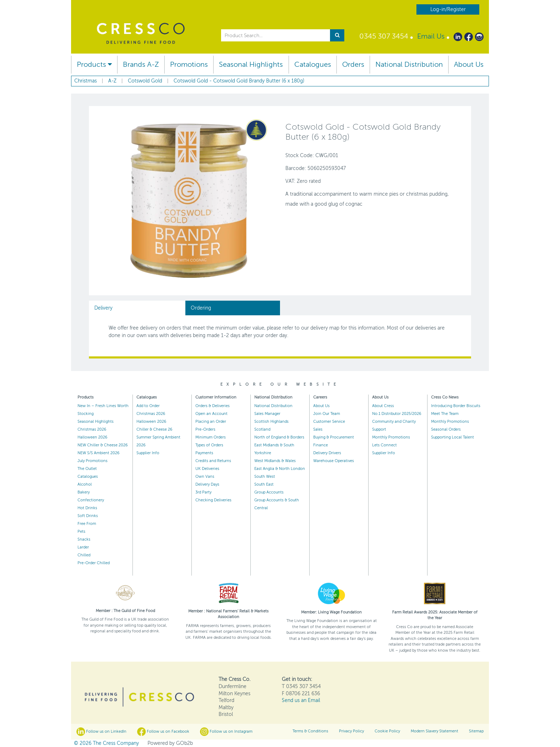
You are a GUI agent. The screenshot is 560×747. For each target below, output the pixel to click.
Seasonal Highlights (251, 64)
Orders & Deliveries (212, 406)
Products (94, 64)
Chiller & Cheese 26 (154, 429)
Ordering (201, 308)
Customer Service (329, 422)
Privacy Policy (351, 731)
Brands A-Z (141, 64)
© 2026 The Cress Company (106, 743)
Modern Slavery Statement (434, 731)
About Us (469, 64)
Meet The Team (445, 414)
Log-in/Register (448, 9)
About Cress (383, 406)
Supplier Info (148, 453)
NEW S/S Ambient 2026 (99, 453)
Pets (81, 532)
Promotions (189, 64)
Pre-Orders (205, 429)
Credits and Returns (213, 461)
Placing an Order (211, 422)
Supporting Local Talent (452, 437)
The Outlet (87, 469)
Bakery (84, 492)
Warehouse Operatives (334, 461)
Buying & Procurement (334, 437)
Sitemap (476, 731)
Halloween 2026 (92, 437)
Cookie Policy (387, 731)
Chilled (84, 555)
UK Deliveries (207, 469)
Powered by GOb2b (170, 743)
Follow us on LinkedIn (101, 732)
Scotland (262, 429)
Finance (321, 445)
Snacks (84, 539)
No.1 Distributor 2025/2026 (397, 414)
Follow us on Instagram (226, 732)
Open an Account (211, 414)
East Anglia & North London (280, 469)
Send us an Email (301, 700)
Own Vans (205, 477)
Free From (87, 524)
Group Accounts (269, 492)
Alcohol (85, 484)
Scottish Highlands (271, 422)
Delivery (103, 308)
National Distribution (409, 64)
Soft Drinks (88, 516)
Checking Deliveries (213, 500)
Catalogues (313, 64)
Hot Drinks (87, 508)
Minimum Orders (211, 437)
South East (264, 484)
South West (265, 477)
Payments (204, 453)
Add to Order (148, 406)
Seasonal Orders (446, 429)
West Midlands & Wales (275, 461)
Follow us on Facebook (163, 732)
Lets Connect (384, 445)
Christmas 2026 (92, 429)
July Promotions (92, 461)
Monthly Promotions (391, 437)
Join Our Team (327, 414)
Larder (83, 547)
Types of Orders (209, 445)
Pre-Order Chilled (94, 563)
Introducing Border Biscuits (456, 406)
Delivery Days (207, 484)
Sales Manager (267, 414)
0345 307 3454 (384, 36)
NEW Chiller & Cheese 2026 (103, 445)
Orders (353, 64)
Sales (318, 429)
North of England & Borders (279, 437)
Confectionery (91, 500)
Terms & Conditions (310, 731)
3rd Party (203, 492)
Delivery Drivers (327, 453)
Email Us (431, 36)
